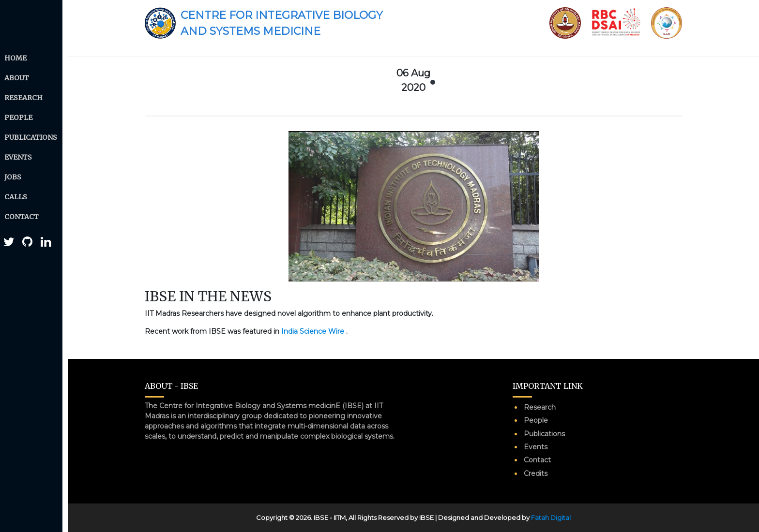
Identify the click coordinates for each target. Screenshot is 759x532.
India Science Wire (314, 331)
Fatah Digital (551, 517)
